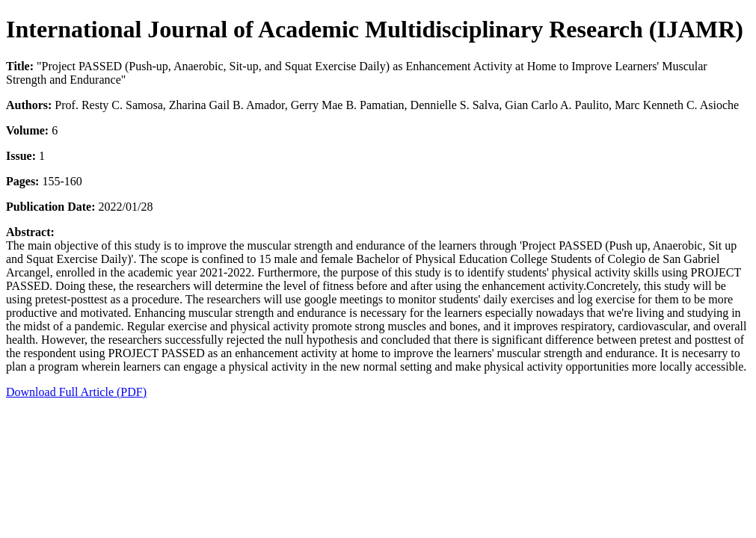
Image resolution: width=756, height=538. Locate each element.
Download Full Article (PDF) (76, 392)
